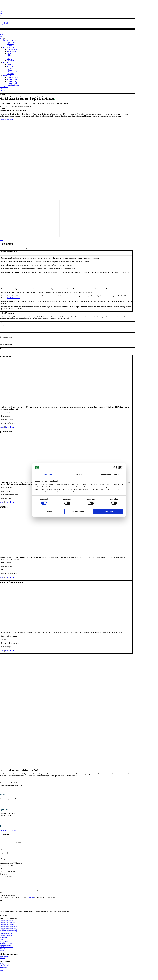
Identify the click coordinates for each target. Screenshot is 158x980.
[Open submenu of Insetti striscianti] (15, 48)
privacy (31, 900)
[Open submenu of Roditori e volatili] (15, 41)
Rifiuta (49, 512)
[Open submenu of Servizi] (4, 39)
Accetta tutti (109, 512)
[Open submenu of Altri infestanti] (13, 76)
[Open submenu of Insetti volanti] (13, 63)
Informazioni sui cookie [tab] (110, 474)
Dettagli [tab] (79, 474)
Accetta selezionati (79, 512)
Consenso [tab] (48, 474)
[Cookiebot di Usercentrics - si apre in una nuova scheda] (114, 467)
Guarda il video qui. (13, 298)
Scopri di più (9, 427)
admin (9, 107)
